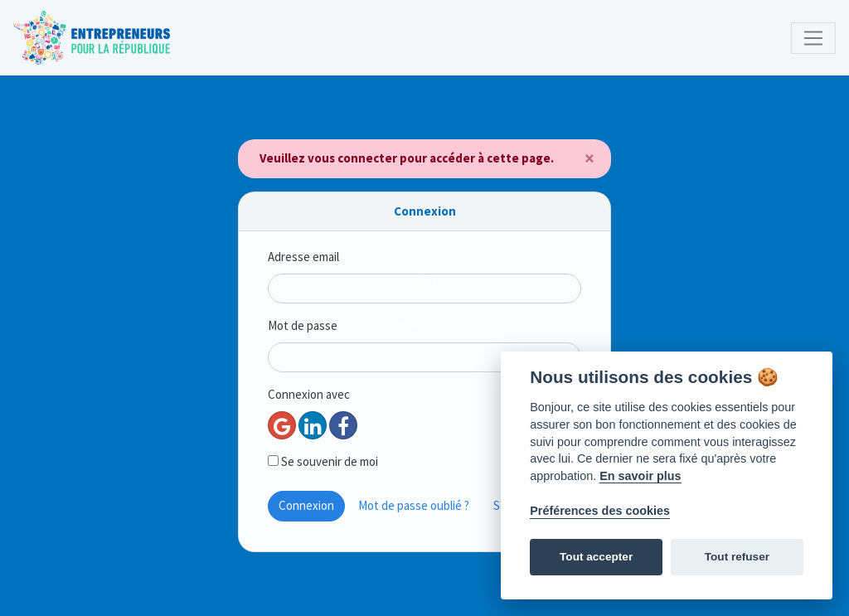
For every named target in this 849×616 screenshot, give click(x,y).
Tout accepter (596, 557)
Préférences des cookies (600, 511)
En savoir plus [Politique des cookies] (640, 476)
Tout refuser (737, 557)
